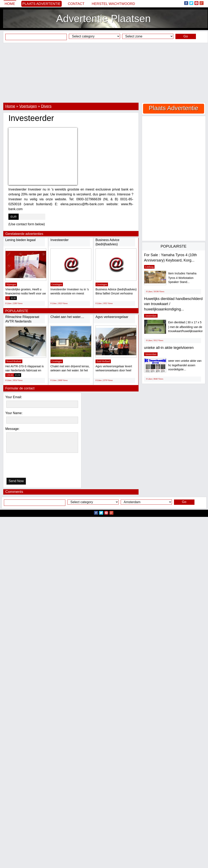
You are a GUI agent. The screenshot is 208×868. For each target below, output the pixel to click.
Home (10, 4)
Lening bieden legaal (20, 240)
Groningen (57, 284)
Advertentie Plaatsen (103, 19)
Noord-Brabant (14, 361)
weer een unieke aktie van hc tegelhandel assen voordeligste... (185, 365)
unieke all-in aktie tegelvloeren (169, 348)
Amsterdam (151, 316)
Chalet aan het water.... (67, 317)
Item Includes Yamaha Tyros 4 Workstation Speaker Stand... (182, 278)
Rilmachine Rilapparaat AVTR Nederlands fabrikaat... (22, 321)
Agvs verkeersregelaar (112, 317)
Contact (76, 4)
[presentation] (27, 466)
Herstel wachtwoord (113, 4)
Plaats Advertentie (41, 4)
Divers (46, 106)
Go (186, 36)
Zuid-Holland (103, 361)
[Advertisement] (104, 73)
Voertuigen (28, 106)
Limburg (149, 267)
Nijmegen (11, 284)
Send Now (16, 481)
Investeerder (60, 240)
